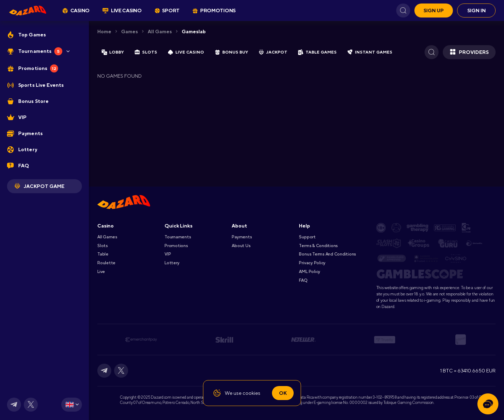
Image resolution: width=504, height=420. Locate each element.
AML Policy (310, 272)
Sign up (434, 10)
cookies (251, 393)
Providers (469, 52)
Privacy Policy (312, 263)
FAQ (303, 280)
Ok (283, 393)
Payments (242, 237)
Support (307, 237)
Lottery (172, 263)
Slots (103, 246)
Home (104, 31)
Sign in (477, 10)
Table (103, 254)
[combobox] (72, 405)
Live (101, 272)
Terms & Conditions (318, 246)
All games (160, 31)
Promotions (176, 246)
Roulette (106, 263)
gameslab (194, 31)
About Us (241, 246)
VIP (168, 254)
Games (129, 31)
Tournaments (178, 237)
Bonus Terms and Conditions (327, 254)
